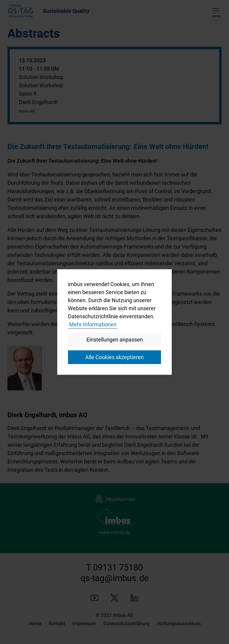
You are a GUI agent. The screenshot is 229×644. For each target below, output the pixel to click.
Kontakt (57, 624)
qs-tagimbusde (114, 578)
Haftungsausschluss (179, 624)
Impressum (84, 624)
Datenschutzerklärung (127, 624)
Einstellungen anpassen (115, 339)
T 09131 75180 (114, 567)
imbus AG (123, 615)
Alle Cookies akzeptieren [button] (114, 357)
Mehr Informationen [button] (93, 324)
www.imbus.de (114, 532)
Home (35, 624)
